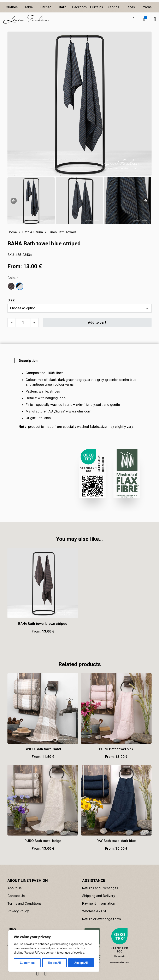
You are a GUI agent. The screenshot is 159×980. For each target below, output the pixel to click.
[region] (54, 951)
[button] (144, 19)
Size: (11, 300)
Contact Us (16, 896)
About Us (14, 888)
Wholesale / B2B (95, 911)
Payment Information (99, 903)
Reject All (55, 963)
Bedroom (79, 7)
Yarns (147, 7)
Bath (63, 7)
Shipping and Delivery (99, 896)
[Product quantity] (23, 323)
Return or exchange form (102, 919)
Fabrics (113, 7)
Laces (130, 7)
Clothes (12, 7)
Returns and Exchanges (100, 888)
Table (29, 7)
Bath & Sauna (33, 232)
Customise (27, 963)
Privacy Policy (18, 911)
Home (12, 232)
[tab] (28, 361)
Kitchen (46, 7)
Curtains (96, 7)
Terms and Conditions (24, 903)
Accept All (81, 963)
